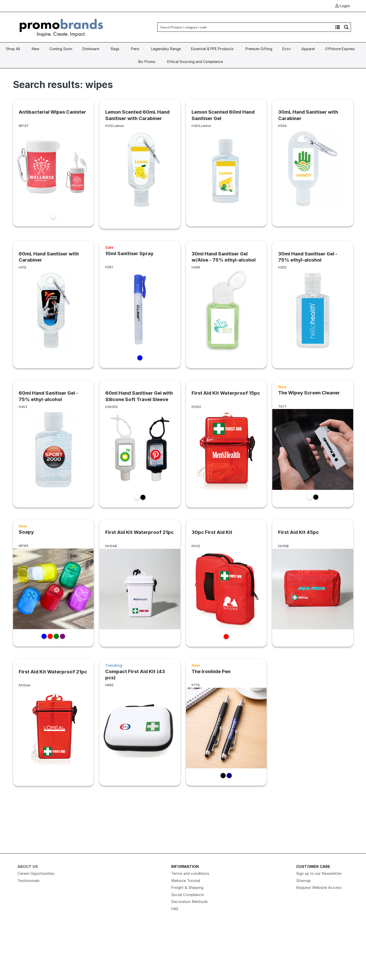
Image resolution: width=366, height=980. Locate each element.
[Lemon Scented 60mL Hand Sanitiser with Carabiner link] (140, 164)
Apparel (308, 49)
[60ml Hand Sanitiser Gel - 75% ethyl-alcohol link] (54, 444)
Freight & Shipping (187, 887)
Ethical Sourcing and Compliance (195, 62)
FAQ (175, 909)
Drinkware (91, 49)
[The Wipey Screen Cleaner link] (313, 443)
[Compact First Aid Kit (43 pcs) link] (140, 722)
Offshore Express (340, 49)
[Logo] (61, 27)
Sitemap (304, 881)
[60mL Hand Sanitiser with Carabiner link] (54, 304)
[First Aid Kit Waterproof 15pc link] (226, 444)
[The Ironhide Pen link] (226, 722)
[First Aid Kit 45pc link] (313, 583)
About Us (28, 866)
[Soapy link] (54, 583)
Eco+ (287, 49)
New (35, 49)
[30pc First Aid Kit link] (226, 583)
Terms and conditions (190, 873)
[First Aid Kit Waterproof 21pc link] (140, 583)
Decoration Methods (190, 902)
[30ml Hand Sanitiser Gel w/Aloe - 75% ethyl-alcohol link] (226, 304)
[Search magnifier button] (346, 27)
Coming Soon (61, 49)
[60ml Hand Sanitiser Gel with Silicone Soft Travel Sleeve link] (140, 444)
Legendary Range (166, 49)
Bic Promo (147, 62)
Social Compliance (187, 895)
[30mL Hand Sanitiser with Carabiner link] (313, 163)
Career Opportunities (36, 873)
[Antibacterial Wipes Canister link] (54, 163)
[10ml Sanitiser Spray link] (140, 304)
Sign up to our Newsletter (319, 873)
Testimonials (29, 881)
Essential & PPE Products (212, 49)
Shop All (13, 49)
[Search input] (246, 27)
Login (343, 6)
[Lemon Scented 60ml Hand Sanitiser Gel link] (226, 163)
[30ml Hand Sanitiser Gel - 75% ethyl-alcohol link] (313, 304)
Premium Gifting (259, 49)
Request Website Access (319, 887)
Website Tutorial (186, 881)
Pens (135, 49)
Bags (115, 49)
